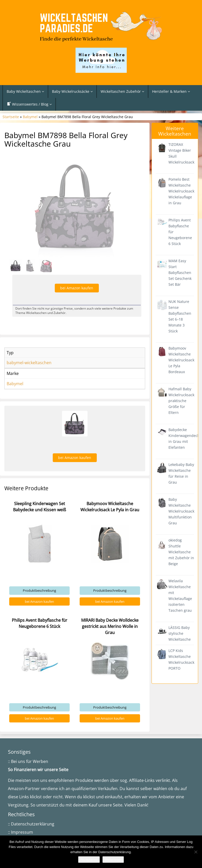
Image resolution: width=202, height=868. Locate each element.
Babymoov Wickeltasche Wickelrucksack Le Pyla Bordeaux (181, 360)
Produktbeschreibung (39, 720)
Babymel (30, 117)
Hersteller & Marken (171, 91)
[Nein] (196, 852)
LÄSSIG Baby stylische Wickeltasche (180, 633)
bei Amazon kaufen (39, 731)
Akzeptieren (89, 859)
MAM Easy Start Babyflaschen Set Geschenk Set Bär (180, 273)
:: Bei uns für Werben (28, 774)
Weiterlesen (113, 859)
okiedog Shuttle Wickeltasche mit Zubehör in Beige (181, 552)
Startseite (11, 117)
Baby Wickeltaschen (25, 91)
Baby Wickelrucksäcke (72, 91)
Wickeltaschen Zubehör (122, 91)
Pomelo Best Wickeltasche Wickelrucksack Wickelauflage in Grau (181, 191)
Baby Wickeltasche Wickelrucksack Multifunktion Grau (181, 511)
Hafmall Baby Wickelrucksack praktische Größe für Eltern (181, 401)
